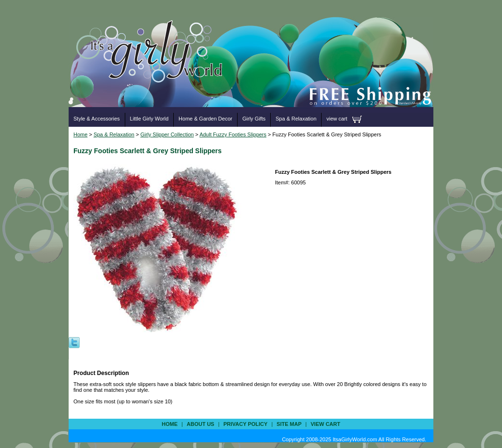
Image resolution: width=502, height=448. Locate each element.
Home (80, 134)
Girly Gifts (254, 119)
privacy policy (245, 424)
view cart (337, 119)
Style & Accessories (97, 119)
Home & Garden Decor (205, 119)
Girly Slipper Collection (167, 134)
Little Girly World (149, 119)
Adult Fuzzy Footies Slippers (233, 134)
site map (289, 424)
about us (200, 424)
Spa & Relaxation (296, 119)
